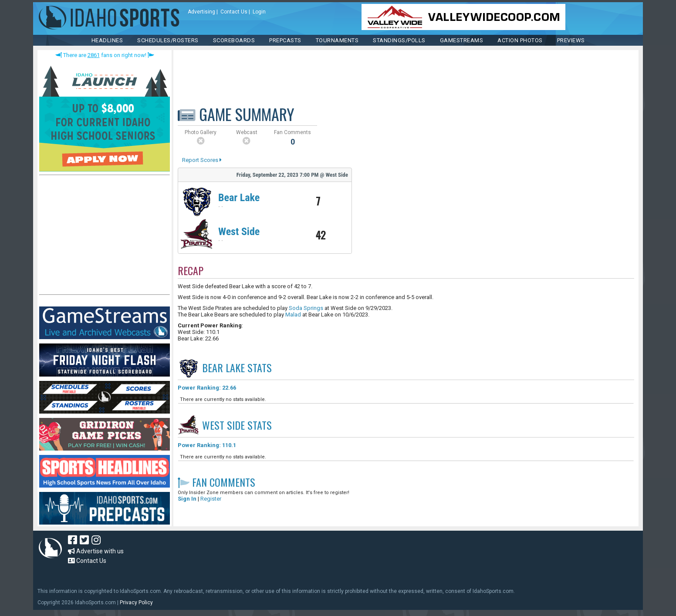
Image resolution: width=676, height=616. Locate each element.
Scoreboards (234, 40)
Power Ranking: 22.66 (207, 388)
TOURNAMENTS (337, 40)
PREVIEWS (571, 40)
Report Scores (202, 160)
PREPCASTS (285, 40)
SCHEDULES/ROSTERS (168, 40)
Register (211, 499)
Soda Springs (306, 308)
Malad (293, 315)
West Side (239, 232)
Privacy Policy (136, 603)
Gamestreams (462, 40)
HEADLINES (107, 40)
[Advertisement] (105, 237)
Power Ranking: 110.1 (207, 445)
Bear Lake (239, 198)
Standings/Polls (399, 40)
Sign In (187, 499)
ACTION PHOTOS (520, 40)
